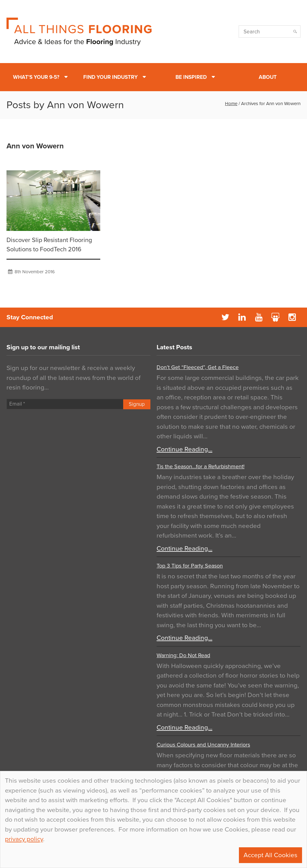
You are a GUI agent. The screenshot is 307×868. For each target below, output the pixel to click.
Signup (137, 404)
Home (231, 104)
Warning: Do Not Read (183, 655)
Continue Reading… (184, 449)
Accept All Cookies (270, 855)
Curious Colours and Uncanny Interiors (203, 745)
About (268, 77)
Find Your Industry (110, 77)
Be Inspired (191, 77)
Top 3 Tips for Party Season (190, 566)
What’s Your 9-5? (36, 77)
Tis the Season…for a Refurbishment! (201, 466)
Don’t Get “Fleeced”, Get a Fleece (198, 367)
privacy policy (24, 839)
